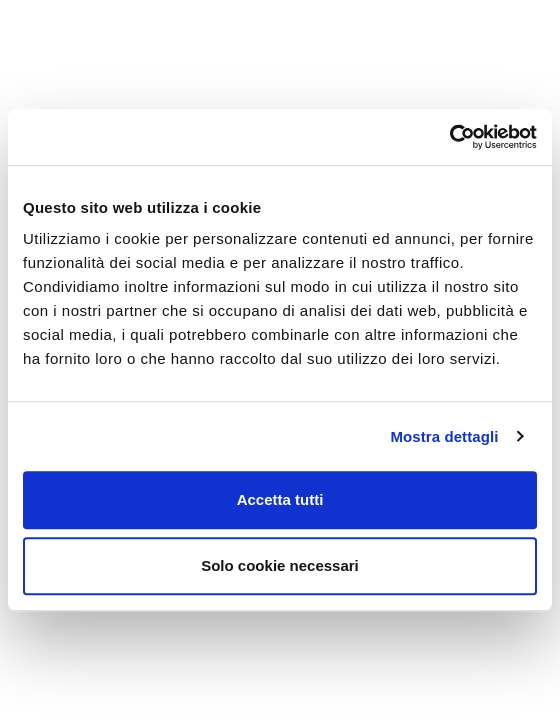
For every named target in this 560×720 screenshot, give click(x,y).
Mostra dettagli (444, 436)
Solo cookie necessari (280, 565)
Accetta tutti (280, 499)
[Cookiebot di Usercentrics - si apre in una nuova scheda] (449, 137)
